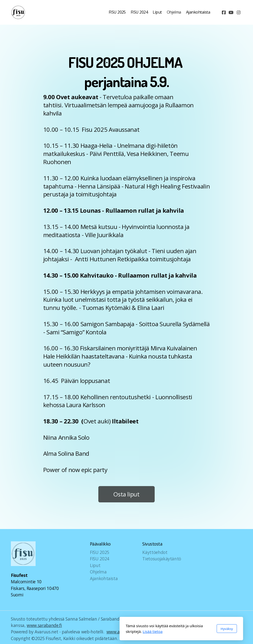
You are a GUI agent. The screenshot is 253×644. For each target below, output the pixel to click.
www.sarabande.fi (44, 625)
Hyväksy (172, 629)
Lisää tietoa (98, 631)
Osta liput (126, 496)
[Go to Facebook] (224, 12)
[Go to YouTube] (231, 12)
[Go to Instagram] (238, 12)
